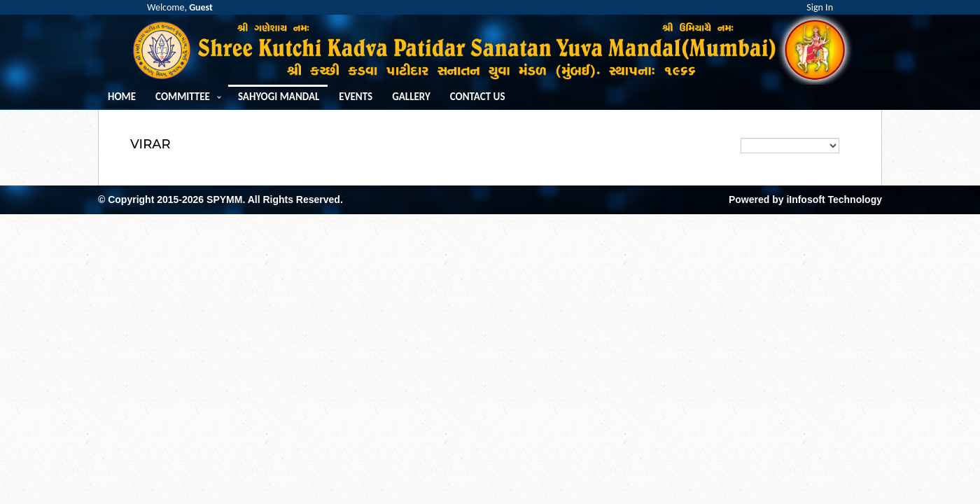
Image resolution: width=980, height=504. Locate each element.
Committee (183, 97)
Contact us (478, 97)
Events (356, 97)
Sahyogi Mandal (279, 97)
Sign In (820, 7)
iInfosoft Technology (834, 199)
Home (122, 97)
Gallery (411, 97)
